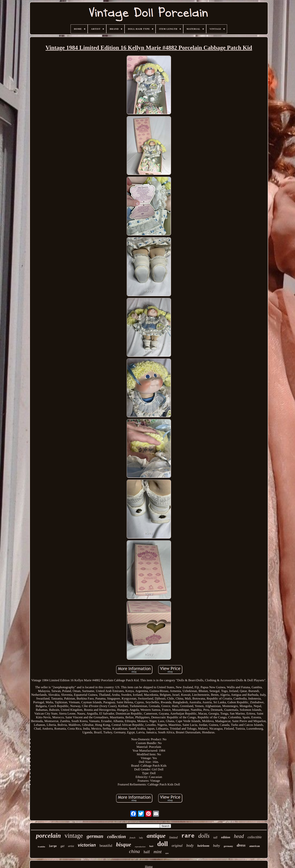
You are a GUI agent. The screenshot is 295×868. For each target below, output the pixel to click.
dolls (204, 836)
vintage (74, 836)
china (135, 851)
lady (141, 838)
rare (188, 836)
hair (151, 846)
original (177, 846)
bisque (124, 844)
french (132, 838)
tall (215, 837)
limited (173, 837)
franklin (41, 847)
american (255, 846)
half (147, 852)
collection (116, 837)
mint (158, 852)
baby (216, 846)
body (190, 845)
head (239, 836)
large (53, 846)
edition (226, 837)
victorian (87, 845)
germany (228, 846)
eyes (167, 853)
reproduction (140, 847)
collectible (255, 837)
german (95, 836)
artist (71, 846)
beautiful (106, 846)
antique (156, 836)
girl (62, 846)
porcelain (48, 836)
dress (241, 845)
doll (163, 844)
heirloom (203, 846)
